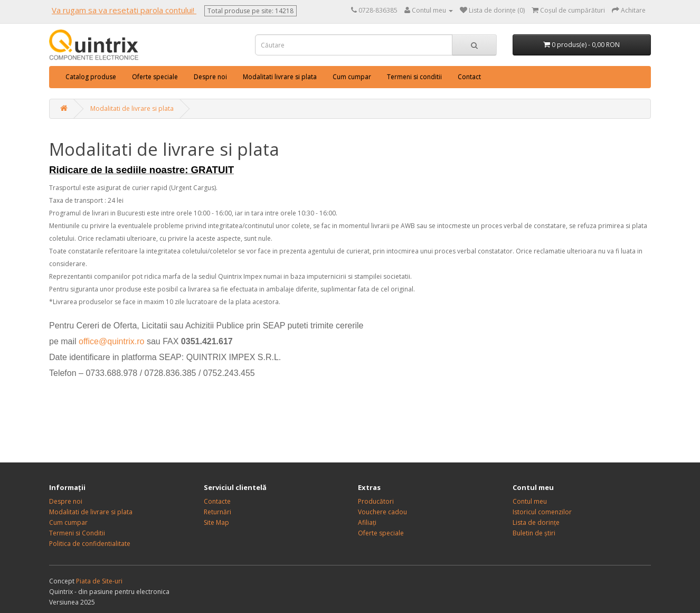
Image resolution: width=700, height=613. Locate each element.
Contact (469, 77)
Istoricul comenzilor (542, 512)
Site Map (216, 522)
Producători (376, 501)
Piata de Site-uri (99, 581)
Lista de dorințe (536, 522)
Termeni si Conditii (77, 533)
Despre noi (210, 77)
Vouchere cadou (382, 512)
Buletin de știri (534, 533)
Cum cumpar (352, 77)
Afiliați (367, 522)
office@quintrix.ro (111, 341)
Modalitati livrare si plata (280, 77)
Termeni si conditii (414, 77)
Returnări (217, 512)
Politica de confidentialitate (90, 544)
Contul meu (530, 501)
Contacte (217, 501)
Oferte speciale (155, 77)
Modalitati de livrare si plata (132, 109)
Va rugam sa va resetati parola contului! (124, 10)
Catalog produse (91, 77)
